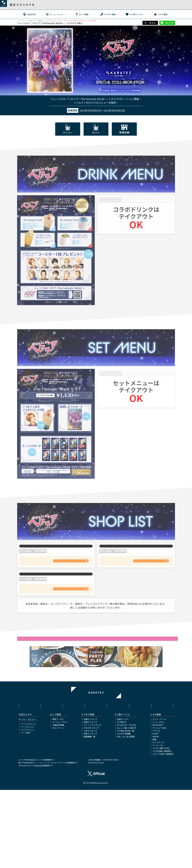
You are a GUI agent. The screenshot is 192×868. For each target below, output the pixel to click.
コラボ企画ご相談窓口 (162, 829)
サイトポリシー (74, 781)
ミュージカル (158, 800)
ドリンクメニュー (29, 802)
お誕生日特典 (58, 803)
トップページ (21, 21)
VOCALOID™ (158, 803)
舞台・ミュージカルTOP (96, 748)
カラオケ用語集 (124, 812)
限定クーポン (58, 797)
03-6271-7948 (71, 637)
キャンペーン (58, 806)
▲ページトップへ (96, 744)
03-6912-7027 (71, 584)
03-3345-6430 (151, 584)
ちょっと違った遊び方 (127, 806)
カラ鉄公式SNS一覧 (126, 809)
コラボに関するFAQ (161, 826)
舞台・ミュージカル (45, 21)
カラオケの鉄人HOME (96, 753)
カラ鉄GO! (122, 800)
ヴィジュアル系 (159, 806)
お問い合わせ (163, 781)
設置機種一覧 (89, 815)
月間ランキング (90, 797)
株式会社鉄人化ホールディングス (118, 783)
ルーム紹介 (26, 811)
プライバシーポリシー (96, 781)
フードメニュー (28, 805)
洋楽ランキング (90, 812)
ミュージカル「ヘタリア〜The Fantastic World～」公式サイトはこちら (96, 702)
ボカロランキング (91, 806)
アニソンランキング (92, 803)
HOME (29, 781)
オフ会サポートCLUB (126, 803)
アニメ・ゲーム (159, 797)
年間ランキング (90, 800)
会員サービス (123, 797)
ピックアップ (158, 820)
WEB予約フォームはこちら (71, 593)
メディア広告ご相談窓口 (163, 832)
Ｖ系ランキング (90, 809)
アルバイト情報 (140, 781)
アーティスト (158, 823)
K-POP (155, 812)
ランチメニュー (28, 808)
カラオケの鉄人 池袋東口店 (56, 560)
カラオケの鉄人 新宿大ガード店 (136, 560)
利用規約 (52, 781)
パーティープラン (60, 800)
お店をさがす (25, 793)
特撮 (154, 818)
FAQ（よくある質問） (127, 815)
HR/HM (156, 815)
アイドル (156, 809)
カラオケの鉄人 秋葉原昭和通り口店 (56, 609)
